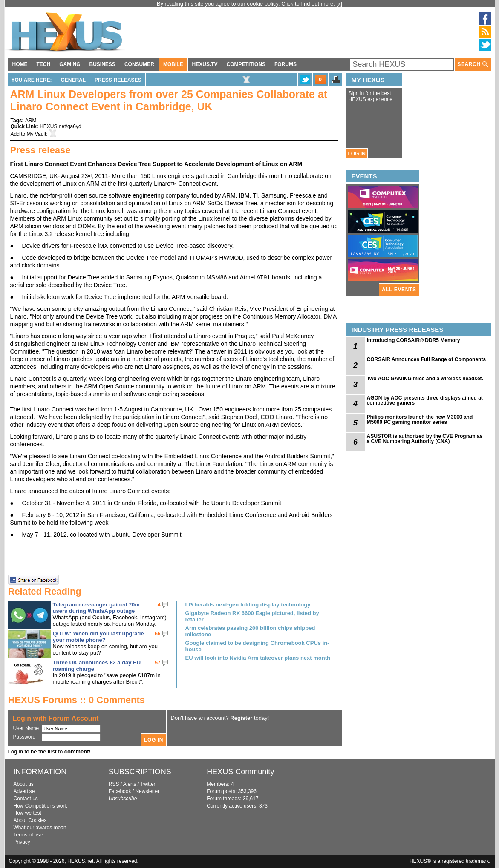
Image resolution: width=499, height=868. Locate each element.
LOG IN (357, 154)
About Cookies (30, 820)
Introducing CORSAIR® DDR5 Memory (414, 340)
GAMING (70, 64)
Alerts (130, 784)
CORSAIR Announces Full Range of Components (427, 359)
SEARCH (473, 65)
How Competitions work (40, 806)
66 (157, 634)
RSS (114, 784)
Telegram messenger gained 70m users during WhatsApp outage (96, 608)
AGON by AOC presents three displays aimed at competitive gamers (425, 400)
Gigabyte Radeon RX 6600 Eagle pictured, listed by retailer (252, 616)
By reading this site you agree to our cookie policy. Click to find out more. (247, 4)
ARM (31, 121)
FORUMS (286, 64)
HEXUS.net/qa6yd (60, 126)
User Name (26, 728)
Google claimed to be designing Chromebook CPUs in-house (257, 646)
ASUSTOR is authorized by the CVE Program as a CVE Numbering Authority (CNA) (425, 439)
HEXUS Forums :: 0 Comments (77, 700)
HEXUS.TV (205, 64)
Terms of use (28, 835)
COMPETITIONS (246, 64)
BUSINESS (102, 64)
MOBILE (173, 64)
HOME (20, 64)
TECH (44, 64)
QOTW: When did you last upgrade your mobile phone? (98, 637)
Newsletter (147, 791)
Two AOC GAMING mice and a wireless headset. (425, 379)
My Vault (37, 134)
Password (25, 737)
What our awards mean (40, 828)
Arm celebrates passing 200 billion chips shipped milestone (250, 631)
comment (77, 752)
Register (241, 718)
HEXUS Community (240, 772)
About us (24, 784)
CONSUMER (139, 64)
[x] (340, 4)
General (73, 80)
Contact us (26, 799)
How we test (27, 813)
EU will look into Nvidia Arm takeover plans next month (258, 658)
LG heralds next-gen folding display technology (248, 605)
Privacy (22, 842)
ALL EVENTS (399, 290)
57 (157, 663)
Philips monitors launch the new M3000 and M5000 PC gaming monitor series (420, 420)
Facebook (120, 791)
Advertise (24, 791)
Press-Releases (118, 80)
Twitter (148, 784)
